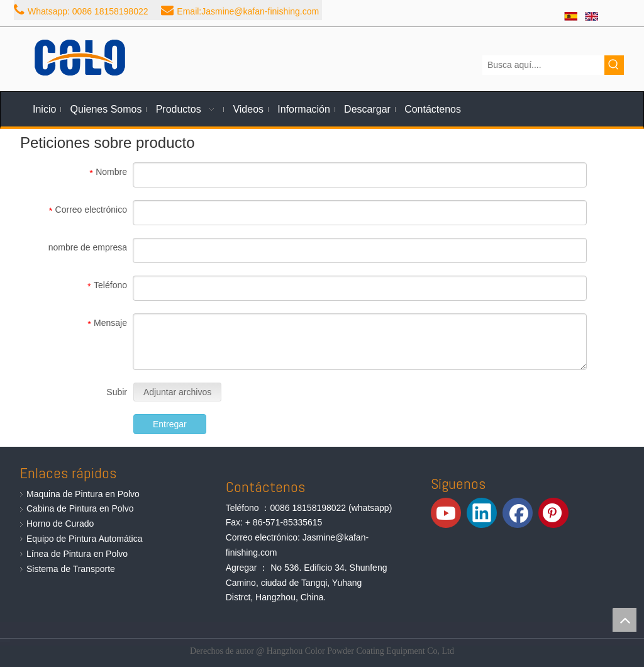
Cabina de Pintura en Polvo (80, 508)
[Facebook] (518, 513)
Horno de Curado (60, 524)
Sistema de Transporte (71, 569)
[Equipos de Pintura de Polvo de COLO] (80, 58)
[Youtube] (446, 513)
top (625, 620)
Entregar (170, 424)
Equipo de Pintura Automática (84, 539)
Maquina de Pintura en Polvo (83, 494)
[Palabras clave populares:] (614, 65)
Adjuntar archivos (177, 392)
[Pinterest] (553, 513)
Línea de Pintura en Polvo (77, 554)
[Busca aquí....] (543, 65)
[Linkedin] (482, 513)
